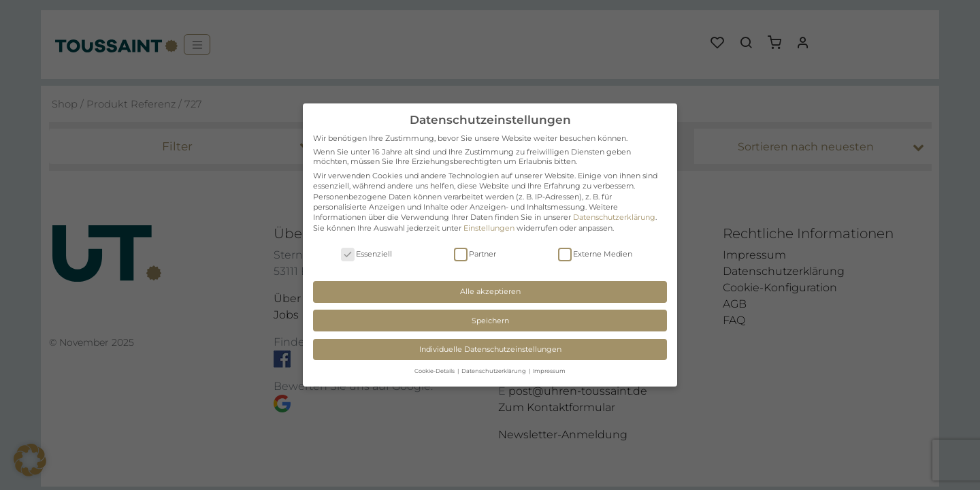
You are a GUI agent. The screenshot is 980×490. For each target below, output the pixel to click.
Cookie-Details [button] (435, 371)
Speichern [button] (490, 321)
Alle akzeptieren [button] (490, 291)
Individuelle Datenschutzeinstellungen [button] (490, 349)
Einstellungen (489, 228)
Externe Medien (595, 254)
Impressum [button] (549, 371)
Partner (475, 254)
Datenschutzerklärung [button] (494, 371)
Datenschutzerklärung (614, 217)
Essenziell (366, 254)
